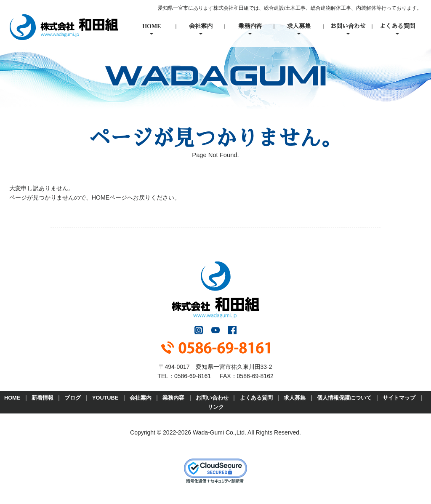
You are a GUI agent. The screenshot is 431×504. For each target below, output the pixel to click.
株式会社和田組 (64, 27)
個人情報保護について (344, 398)
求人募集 (299, 26)
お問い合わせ (348, 26)
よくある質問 (397, 26)
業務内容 (250, 26)
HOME (152, 26)
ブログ (73, 398)
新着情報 (43, 398)
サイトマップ (399, 398)
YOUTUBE (105, 398)
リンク (216, 407)
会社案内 (201, 26)
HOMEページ (109, 197)
